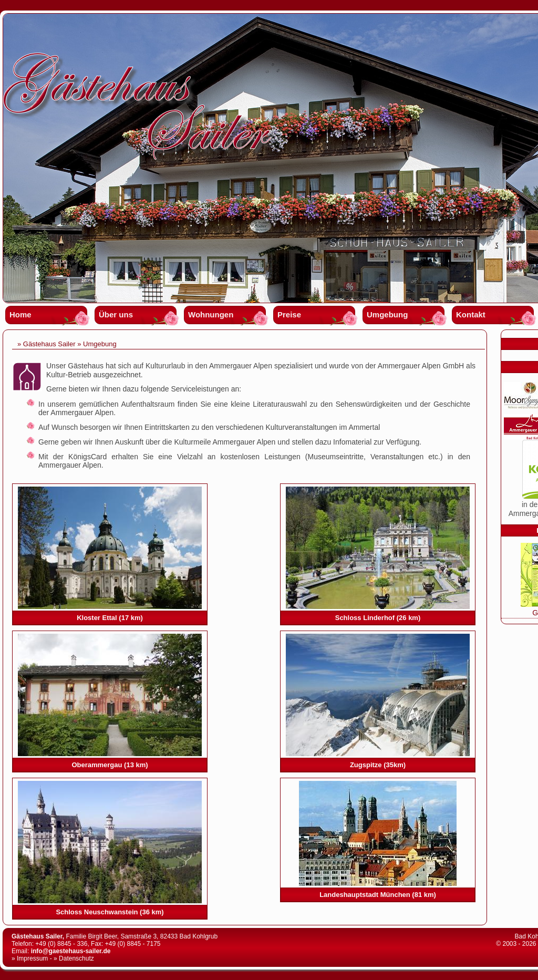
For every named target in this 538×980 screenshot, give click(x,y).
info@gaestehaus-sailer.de (71, 951)
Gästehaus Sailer (49, 344)
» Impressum (30, 958)
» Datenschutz (74, 958)
